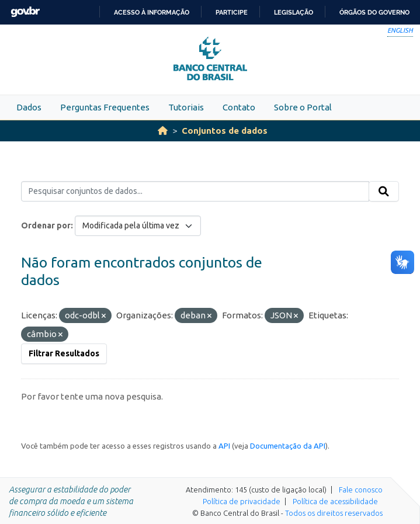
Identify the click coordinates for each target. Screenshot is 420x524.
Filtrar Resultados (64, 353)
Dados (29, 107)
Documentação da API (288, 446)
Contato (239, 107)
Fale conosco (361, 490)
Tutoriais (186, 107)
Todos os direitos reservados (334, 513)
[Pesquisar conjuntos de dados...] (195, 192)
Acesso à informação (152, 12)
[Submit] (384, 192)
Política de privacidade (242, 501)
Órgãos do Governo (374, 12)
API (224, 446)
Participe (232, 12)
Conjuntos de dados (225, 131)
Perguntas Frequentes (105, 107)
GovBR (25, 12)
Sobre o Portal (303, 107)
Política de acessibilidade (335, 501)
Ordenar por (46, 225)
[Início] (163, 131)
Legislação (294, 12)
